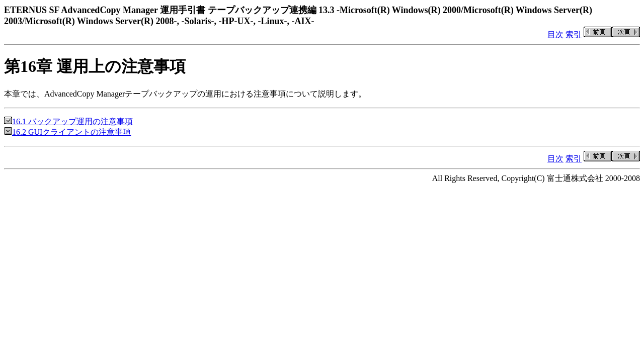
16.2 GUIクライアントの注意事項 (67, 132)
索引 (574, 34)
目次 (555, 34)
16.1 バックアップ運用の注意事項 (68, 121)
